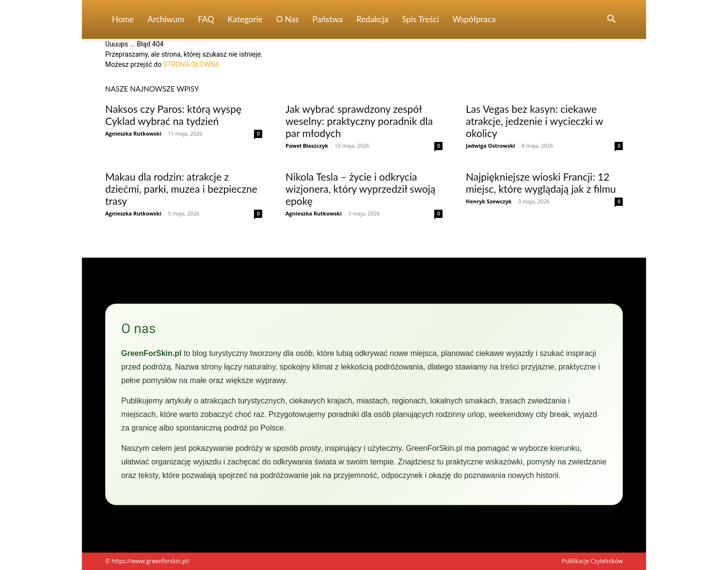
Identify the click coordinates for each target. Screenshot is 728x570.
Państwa (327, 19)
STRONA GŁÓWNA (191, 64)
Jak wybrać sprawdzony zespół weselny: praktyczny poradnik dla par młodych (359, 121)
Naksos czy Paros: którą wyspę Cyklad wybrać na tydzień (173, 115)
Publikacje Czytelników (592, 561)
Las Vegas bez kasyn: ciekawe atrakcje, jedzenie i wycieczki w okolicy (534, 121)
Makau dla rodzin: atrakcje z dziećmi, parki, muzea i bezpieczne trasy (181, 189)
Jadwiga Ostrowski (491, 146)
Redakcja (372, 19)
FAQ (206, 19)
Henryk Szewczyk (489, 201)
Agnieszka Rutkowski (133, 133)
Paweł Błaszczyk (307, 146)
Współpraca (474, 19)
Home (123, 19)
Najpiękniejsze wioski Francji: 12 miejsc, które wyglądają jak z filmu (541, 183)
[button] (611, 20)
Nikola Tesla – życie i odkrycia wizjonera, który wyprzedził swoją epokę (360, 189)
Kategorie (245, 19)
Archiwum (166, 19)
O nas (288, 19)
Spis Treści (420, 19)
